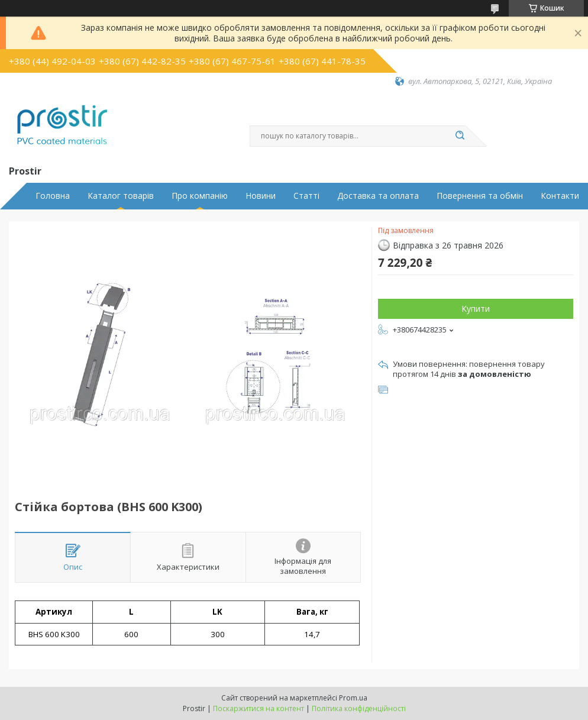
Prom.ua (353, 698)
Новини (261, 196)
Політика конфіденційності (359, 708)
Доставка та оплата (378, 196)
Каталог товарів (121, 196)
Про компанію (200, 196)
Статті (306, 196)
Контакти (560, 196)
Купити (476, 309)
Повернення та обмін (480, 196)
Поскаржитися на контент (259, 708)
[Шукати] (460, 136)
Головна (53, 196)
